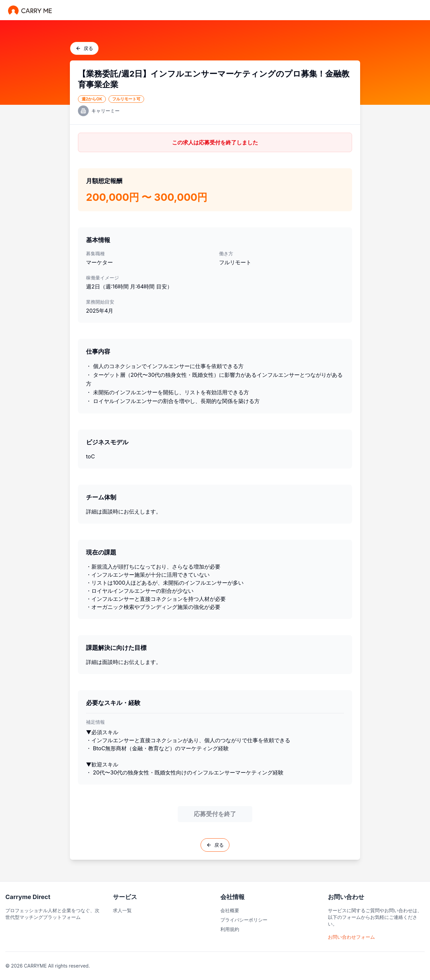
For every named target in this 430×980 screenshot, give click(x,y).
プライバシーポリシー (244, 920)
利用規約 (230, 929)
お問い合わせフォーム (351, 937)
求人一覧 (122, 910)
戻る (84, 48)
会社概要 (230, 910)
